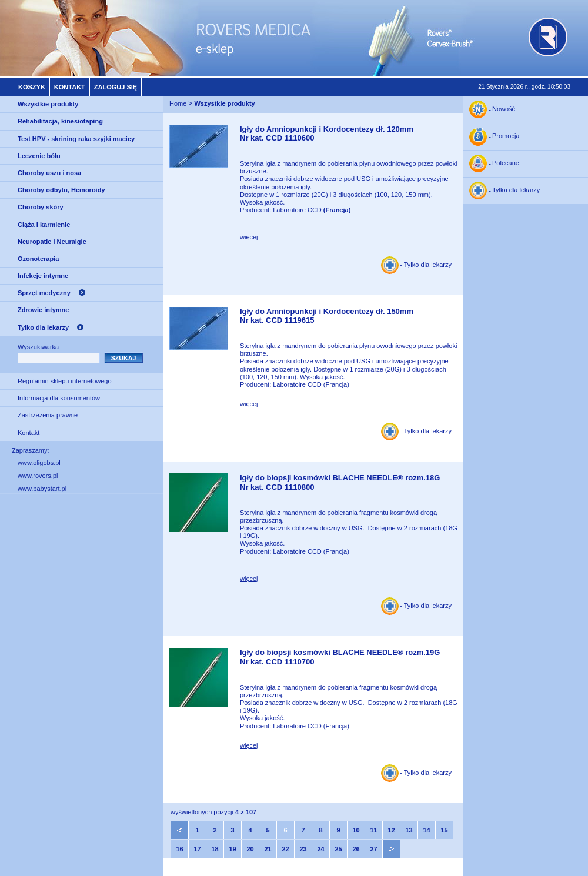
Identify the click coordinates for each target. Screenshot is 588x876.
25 (338, 849)
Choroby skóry (41, 207)
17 (197, 849)
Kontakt (70, 87)
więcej (249, 237)
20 (250, 849)
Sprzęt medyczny (44, 293)
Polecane (506, 163)
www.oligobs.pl (39, 463)
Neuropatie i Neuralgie (52, 242)
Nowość (504, 109)
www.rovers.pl (38, 476)
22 (285, 849)
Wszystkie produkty (48, 104)
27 (373, 849)
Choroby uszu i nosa (49, 173)
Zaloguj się (116, 87)
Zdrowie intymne (43, 310)
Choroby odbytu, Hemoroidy (61, 190)
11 (373, 830)
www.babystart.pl (42, 489)
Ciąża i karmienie (44, 225)
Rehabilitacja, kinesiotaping (60, 121)
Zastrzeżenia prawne (48, 415)
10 (356, 830)
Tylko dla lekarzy (43, 327)
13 (409, 830)
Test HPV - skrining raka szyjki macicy (76, 139)
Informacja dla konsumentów (59, 398)
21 (268, 849)
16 (179, 849)
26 (356, 849)
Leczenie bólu (39, 156)
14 (426, 830)
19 (232, 849)
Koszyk (32, 87)
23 (303, 849)
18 (215, 849)
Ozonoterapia (38, 259)
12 (391, 830)
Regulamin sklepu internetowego (65, 381)
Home (178, 104)
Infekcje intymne (43, 276)
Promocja (506, 136)
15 (444, 830)
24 (320, 849)
